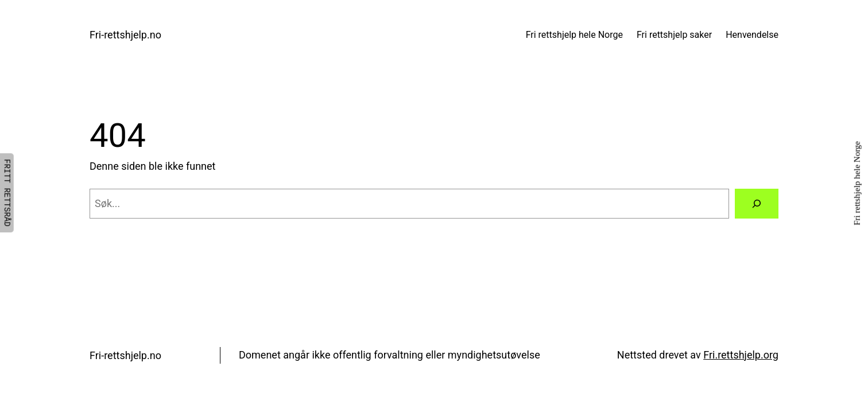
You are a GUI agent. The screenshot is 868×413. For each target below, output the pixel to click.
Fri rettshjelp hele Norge (574, 35)
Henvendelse (752, 35)
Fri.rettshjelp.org (741, 355)
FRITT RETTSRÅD (7, 193)
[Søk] (757, 204)
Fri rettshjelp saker (674, 35)
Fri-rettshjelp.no (125, 35)
